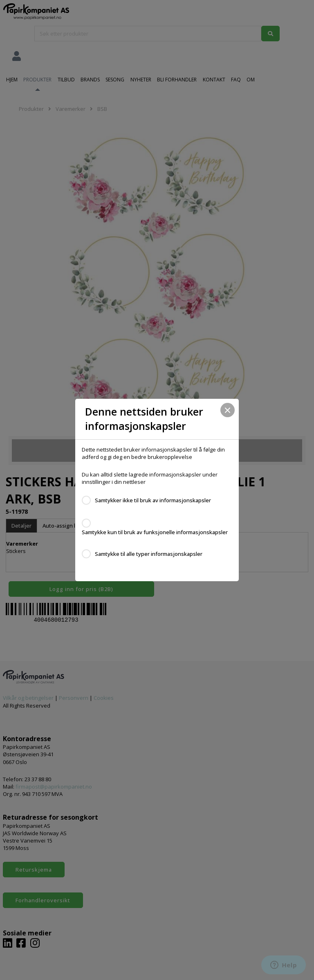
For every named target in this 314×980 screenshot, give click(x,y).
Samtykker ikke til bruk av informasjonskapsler (153, 500)
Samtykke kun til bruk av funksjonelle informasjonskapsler (155, 532)
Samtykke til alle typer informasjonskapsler (149, 554)
